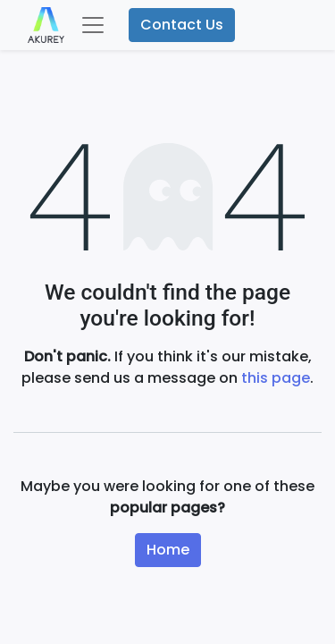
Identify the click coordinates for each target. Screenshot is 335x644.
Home (168, 550)
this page (276, 378)
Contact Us (182, 25)
